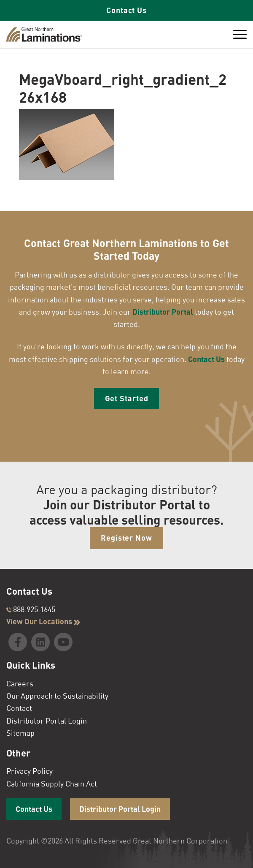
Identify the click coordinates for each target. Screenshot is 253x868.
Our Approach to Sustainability (57, 696)
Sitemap (20, 733)
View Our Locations (43, 621)
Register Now (126, 538)
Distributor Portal (163, 312)
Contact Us (126, 10)
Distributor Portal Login (47, 721)
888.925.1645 (31, 609)
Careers (20, 683)
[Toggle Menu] (240, 35)
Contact (19, 708)
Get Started (127, 398)
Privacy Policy (30, 771)
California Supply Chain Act (52, 784)
